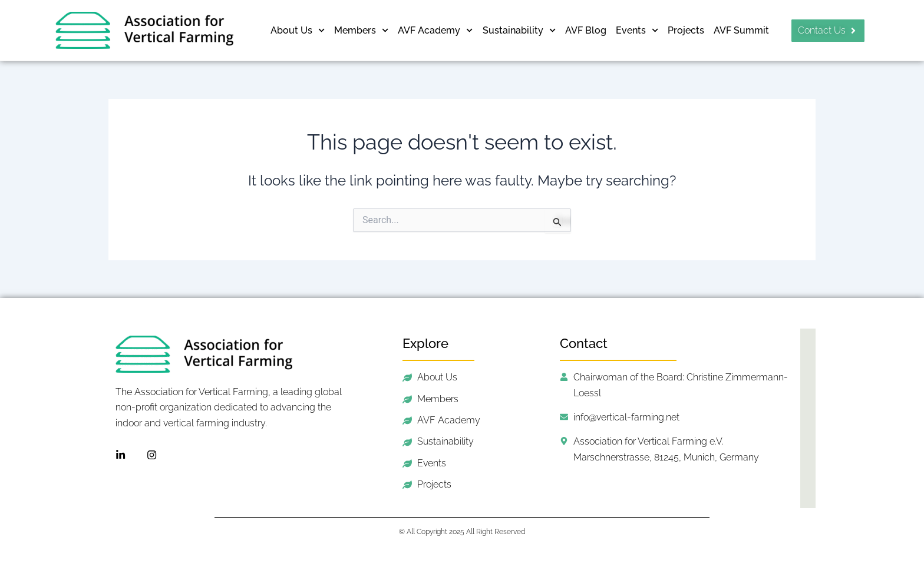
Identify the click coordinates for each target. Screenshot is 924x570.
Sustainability (519, 30)
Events (637, 30)
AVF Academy (435, 30)
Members (361, 30)
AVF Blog (586, 30)
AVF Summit (741, 30)
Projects (686, 30)
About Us (298, 30)
